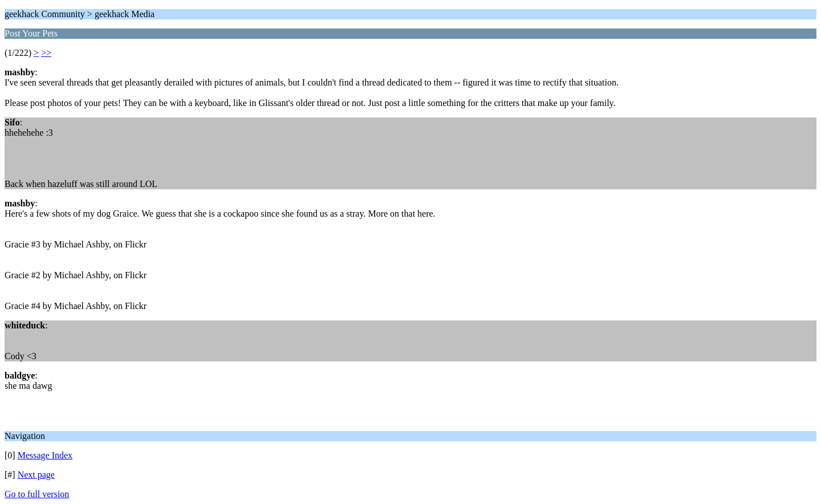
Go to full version (37, 494)
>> (46, 53)
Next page (36, 475)
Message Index (45, 455)
